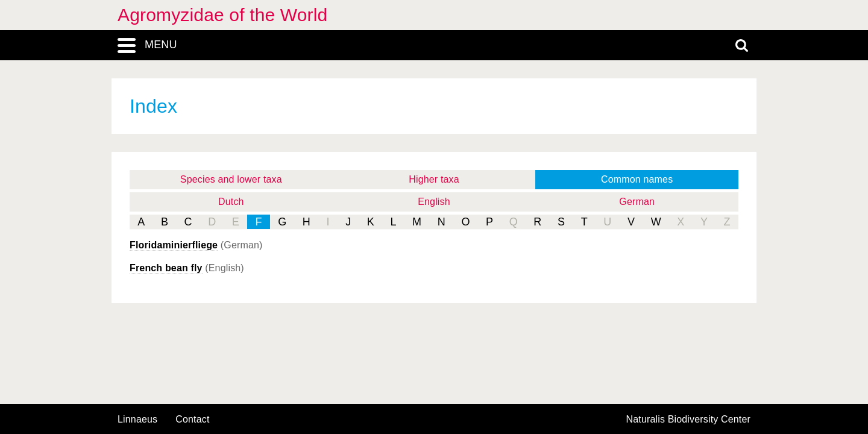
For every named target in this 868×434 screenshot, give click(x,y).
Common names (637, 179)
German (637, 202)
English (434, 202)
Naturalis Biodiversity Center (689, 420)
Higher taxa (434, 179)
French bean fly (166, 268)
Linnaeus (137, 420)
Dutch (231, 202)
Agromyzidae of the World (222, 15)
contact (192, 419)
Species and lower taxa (231, 179)
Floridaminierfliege (174, 245)
